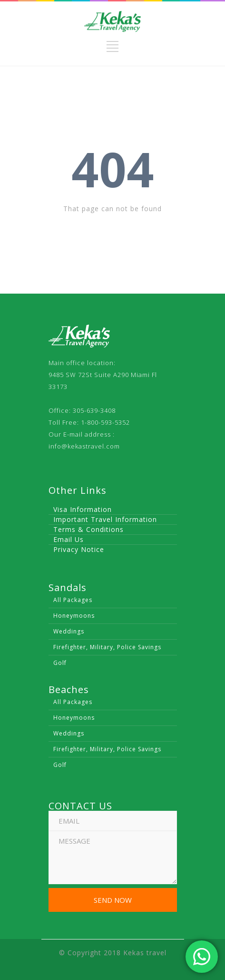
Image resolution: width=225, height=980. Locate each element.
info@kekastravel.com (84, 446)
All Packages (73, 600)
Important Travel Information (105, 519)
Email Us (68, 539)
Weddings (69, 631)
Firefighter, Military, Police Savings (107, 647)
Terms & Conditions (88, 529)
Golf (60, 663)
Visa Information (83, 509)
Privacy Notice (79, 549)
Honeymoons (74, 616)
